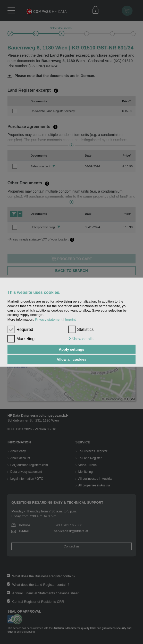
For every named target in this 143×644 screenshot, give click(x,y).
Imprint (70, 319)
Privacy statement (49, 319)
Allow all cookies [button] (72, 359)
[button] (81, 339)
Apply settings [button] (71, 349)
